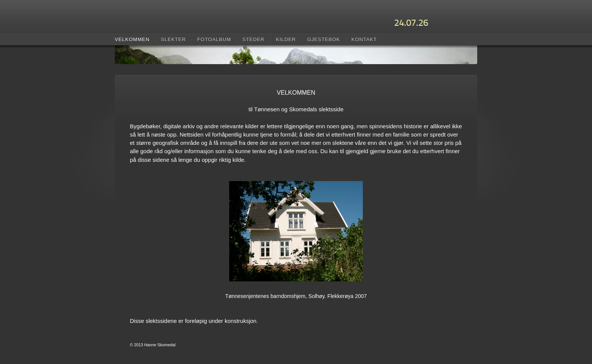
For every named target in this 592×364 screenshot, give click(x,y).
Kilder (286, 39)
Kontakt (364, 39)
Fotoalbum (214, 39)
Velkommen (132, 39)
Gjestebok (324, 39)
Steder (254, 39)
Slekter (173, 39)
